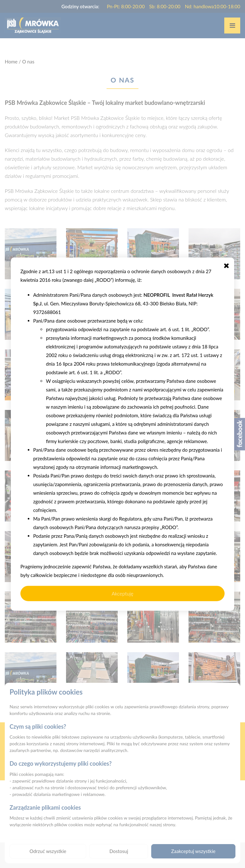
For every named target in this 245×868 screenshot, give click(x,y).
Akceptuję (122, 593)
